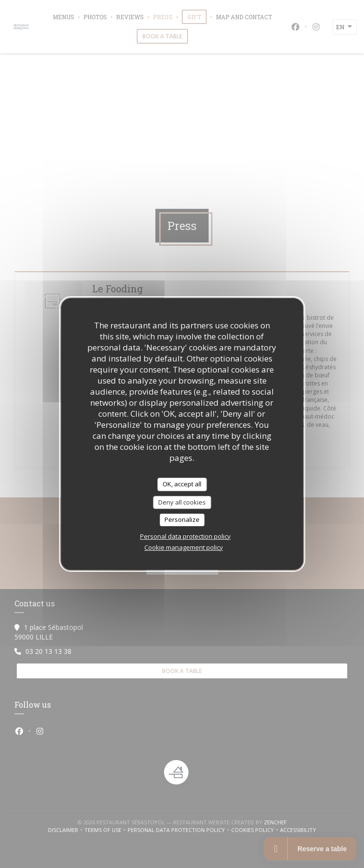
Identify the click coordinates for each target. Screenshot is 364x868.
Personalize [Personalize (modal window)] (182, 519)
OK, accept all (182, 484)
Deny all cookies (182, 502)
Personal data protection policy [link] (185, 536)
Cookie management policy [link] (184, 547)
